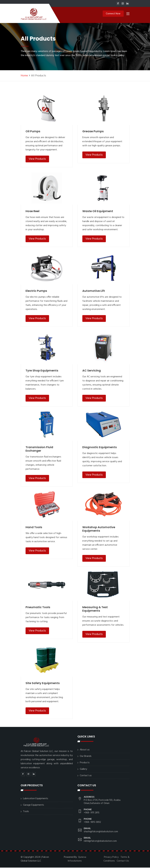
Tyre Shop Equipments (42, 371)
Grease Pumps (93, 132)
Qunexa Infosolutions (77, 859)
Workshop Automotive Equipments (99, 529)
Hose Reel (32, 212)
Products (85, 763)
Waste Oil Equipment (98, 212)
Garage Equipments (34, 805)
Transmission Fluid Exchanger (39, 449)
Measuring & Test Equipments (95, 609)
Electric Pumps (36, 291)
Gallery (83, 770)
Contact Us (123, 861)
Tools (26, 812)
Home (24, 76)
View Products (37, 159)
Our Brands (86, 757)
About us (85, 750)
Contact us (86, 776)
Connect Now (113, 14)
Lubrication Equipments (36, 799)
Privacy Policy (111, 858)
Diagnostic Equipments (100, 448)
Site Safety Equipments (43, 684)
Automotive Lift (94, 291)
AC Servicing (92, 371)
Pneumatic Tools (38, 608)
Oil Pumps (33, 132)
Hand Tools (34, 528)
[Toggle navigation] (128, 15)
